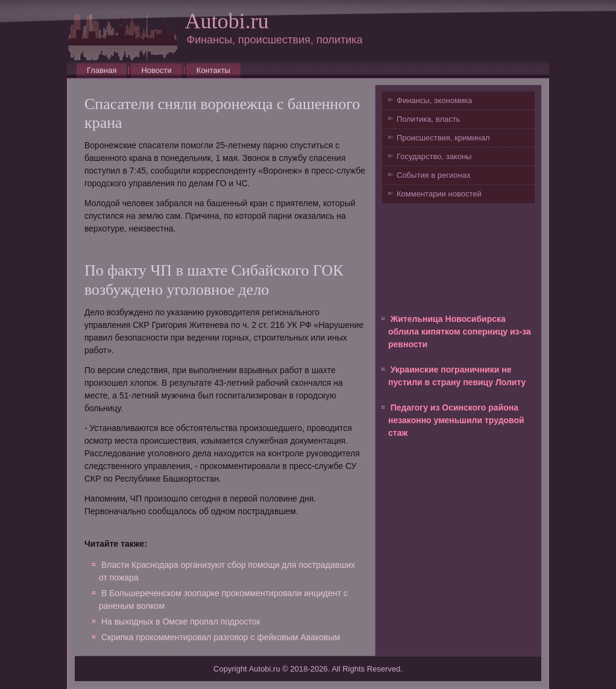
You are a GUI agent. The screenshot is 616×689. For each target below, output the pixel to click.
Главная (102, 70)
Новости (156, 70)
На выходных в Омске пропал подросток (181, 621)
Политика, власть (428, 119)
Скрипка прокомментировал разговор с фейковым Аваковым (221, 637)
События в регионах (433, 175)
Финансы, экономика (434, 100)
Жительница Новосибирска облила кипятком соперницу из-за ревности (460, 332)
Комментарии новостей (439, 194)
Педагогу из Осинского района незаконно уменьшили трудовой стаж (456, 420)
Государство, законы (434, 156)
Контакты (213, 70)
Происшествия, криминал (443, 138)
